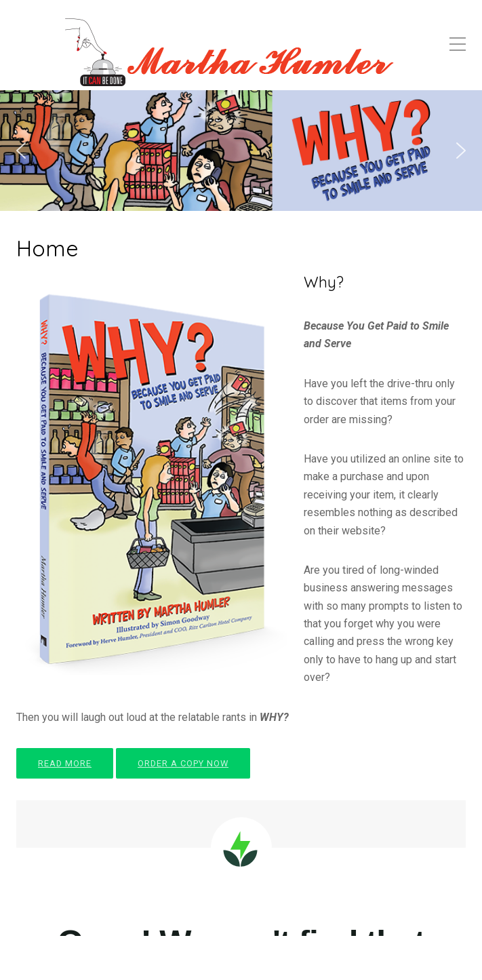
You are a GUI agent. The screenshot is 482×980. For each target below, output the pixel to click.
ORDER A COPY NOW (183, 763)
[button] (21, 151)
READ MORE (65, 763)
